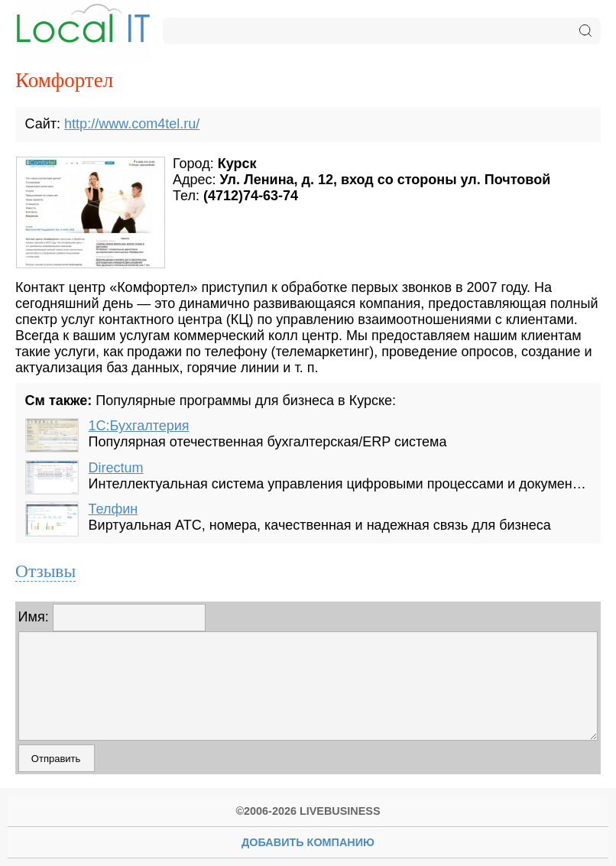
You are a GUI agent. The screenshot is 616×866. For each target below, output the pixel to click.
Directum (116, 468)
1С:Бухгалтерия (139, 426)
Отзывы (45, 571)
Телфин (113, 509)
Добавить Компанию (308, 842)
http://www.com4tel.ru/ (132, 124)
